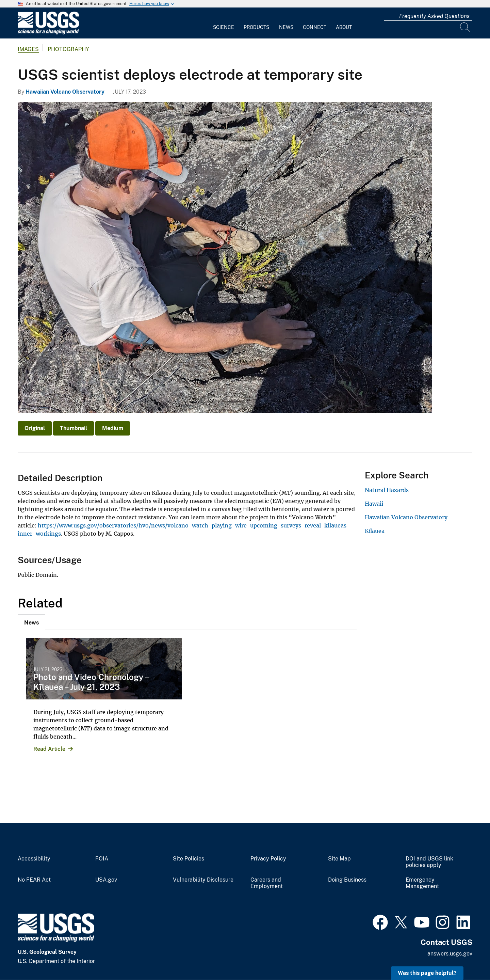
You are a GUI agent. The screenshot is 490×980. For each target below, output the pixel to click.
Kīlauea (375, 531)
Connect (315, 27)
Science (224, 27)
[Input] (428, 27)
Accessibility (34, 859)
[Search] (465, 27)
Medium (113, 428)
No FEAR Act (34, 880)
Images (28, 49)
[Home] (48, 33)
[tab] (31, 622)
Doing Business (347, 880)
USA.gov (106, 880)
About (344, 27)
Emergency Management (422, 883)
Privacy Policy (268, 859)
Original (35, 428)
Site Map (339, 859)
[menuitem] (224, 23)
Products (256, 27)
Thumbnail (73, 428)
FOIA (102, 859)
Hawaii (374, 504)
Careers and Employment (267, 883)
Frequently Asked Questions (434, 16)
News (286, 27)
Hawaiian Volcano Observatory (65, 92)
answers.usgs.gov (450, 954)
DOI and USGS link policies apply (429, 862)
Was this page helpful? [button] (427, 973)
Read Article (49, 749)
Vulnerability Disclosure (203, 880)
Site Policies (189, 859)
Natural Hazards (387, 490)
